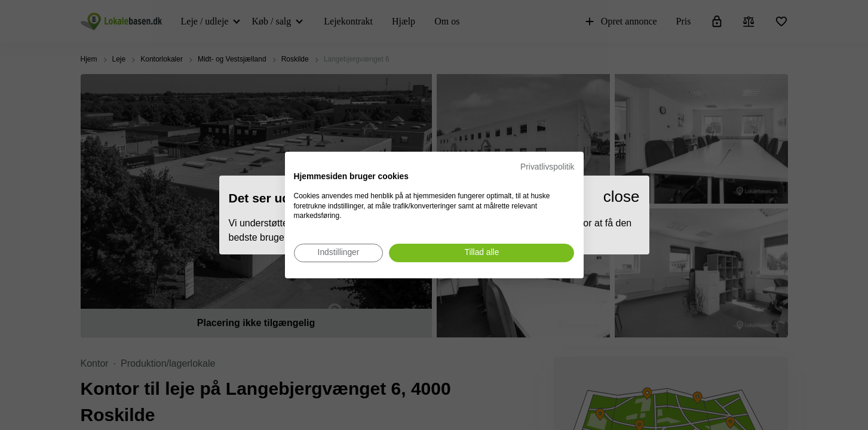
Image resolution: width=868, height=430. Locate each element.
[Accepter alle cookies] (481, 253)
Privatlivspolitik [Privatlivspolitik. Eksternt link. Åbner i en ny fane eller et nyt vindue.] (547, 167)
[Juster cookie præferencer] (339, 253)
